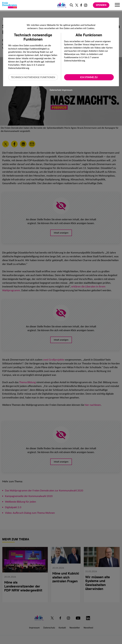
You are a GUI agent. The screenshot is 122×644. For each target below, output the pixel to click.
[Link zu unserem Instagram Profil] (86, 5)
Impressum (67, 90)
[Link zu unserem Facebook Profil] (81, 5)
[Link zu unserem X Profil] (77, 5)
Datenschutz (55, 90)
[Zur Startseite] (10, 5)
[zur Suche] (71, 5)
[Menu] (117, 5)
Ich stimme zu (89, 77)
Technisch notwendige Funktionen (33, 77)
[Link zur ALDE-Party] (61, 5)
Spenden (101, 5)
